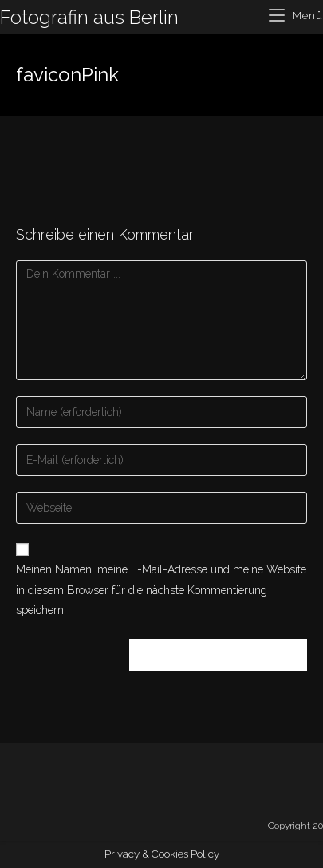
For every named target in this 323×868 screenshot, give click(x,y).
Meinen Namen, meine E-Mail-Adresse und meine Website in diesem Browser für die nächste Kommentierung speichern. (161, 589)
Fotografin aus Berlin (89, 17)
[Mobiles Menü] (296, 16)
